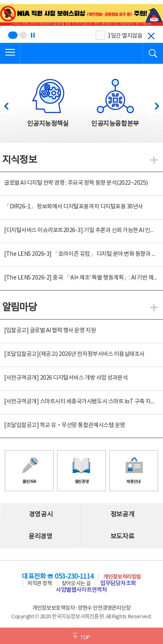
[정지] (33, 35)
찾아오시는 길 (76, 584)
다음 (153, 104)
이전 (10, 104)
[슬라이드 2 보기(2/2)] (23, 35)
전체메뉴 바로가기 (0, 0)
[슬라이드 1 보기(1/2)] (13, 35)
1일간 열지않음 (125, 36)
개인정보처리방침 (122, 577)
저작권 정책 (40, 584)
